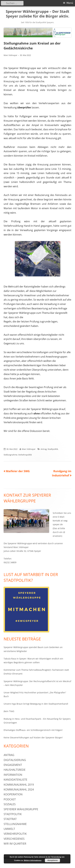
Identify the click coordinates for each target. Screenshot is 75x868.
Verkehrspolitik (25, 455)
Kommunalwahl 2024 (19, 789)
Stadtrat (10, 819)
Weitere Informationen (33, 860)
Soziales (10, 804)
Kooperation (13, 794)
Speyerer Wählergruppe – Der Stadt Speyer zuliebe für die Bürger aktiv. (37, 14)
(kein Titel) (9, 711)
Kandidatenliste (15, 780)
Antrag (44, 449)
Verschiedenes (14, 839)
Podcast (10, 799)
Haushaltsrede (15, 770)
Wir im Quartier (15, 844)
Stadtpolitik (53, 449)
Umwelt (9, 829)
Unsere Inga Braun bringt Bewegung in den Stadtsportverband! (36, 704)
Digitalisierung (15, 760)
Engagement (13, 765)
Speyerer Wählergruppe (21, 809)
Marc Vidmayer (10, 55)
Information (13, 775)
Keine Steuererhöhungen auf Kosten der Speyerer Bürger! (33, 737)
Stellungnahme (10, 455)
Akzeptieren (52, 860)
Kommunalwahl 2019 (19, 785)
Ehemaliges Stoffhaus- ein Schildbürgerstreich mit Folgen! (33, 730)
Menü (70, 3)
